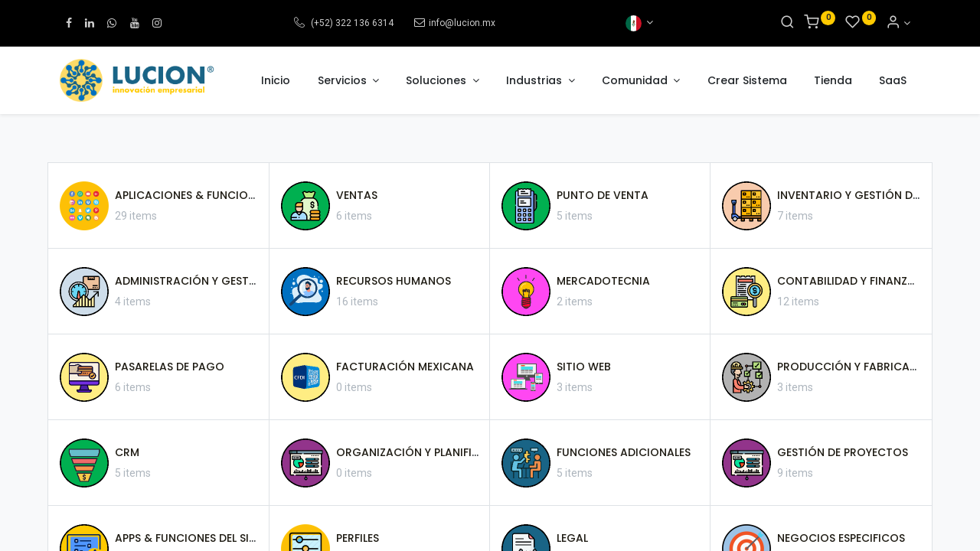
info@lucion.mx (462, 23)
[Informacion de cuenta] (898, 23)
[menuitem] (276, 81)
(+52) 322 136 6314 (351, 23)
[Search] (787, 23)
